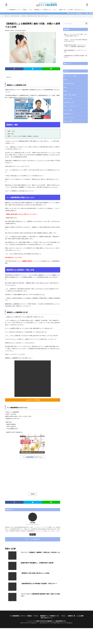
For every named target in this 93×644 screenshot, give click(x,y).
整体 (19, 31)
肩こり (66, 87)
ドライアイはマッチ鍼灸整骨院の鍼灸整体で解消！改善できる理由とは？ (40, 595)
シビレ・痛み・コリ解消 (71, 76)
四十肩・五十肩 (69, 99)
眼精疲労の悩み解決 (15, 16)
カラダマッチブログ (70, 118)
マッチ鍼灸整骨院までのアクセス (33, 457)
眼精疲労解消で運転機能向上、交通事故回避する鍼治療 (37, 563)
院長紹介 (25, 10)
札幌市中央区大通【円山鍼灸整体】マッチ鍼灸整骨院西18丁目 (51, 621)
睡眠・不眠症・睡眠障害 (71, 95)
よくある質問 (70, 10)
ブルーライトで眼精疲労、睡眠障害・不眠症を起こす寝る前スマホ (40, 552)
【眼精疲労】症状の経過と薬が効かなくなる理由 (35, 573)
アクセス (30, 10)
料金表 (33, 494)
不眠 (17, 31)
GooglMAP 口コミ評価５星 (33, 400)
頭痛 (66, 91)
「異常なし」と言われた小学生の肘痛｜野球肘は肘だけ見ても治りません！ (75, 40)
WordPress (70, 623)
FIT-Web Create (56, 623)
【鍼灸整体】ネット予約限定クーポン (43, 10)
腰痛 (66, 80)
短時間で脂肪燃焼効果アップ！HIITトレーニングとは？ (75, 51)
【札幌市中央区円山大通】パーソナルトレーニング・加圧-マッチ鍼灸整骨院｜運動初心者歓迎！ (75, 46)
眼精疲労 (24, 31)
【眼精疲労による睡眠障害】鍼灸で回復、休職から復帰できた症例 (34, 16)
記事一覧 (32, 534)
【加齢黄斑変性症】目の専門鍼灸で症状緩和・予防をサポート (39, 584)
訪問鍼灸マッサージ (70, 114)
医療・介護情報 (69, 121)
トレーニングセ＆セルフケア (72, 106)
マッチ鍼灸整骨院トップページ (14, 10)
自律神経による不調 (70, 102)
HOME (8, 16)
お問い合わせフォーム (79, 10)
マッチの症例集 (69, 110)
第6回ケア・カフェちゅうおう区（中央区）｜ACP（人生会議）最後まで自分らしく (75, 35)
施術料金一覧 (62, 10)
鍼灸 (21, 31)
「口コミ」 (55, 10)
